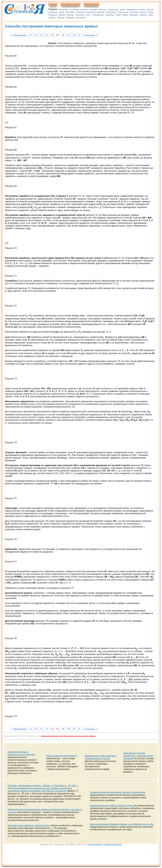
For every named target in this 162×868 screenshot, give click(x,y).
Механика (101, 12)
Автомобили (64, 9)
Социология (80, 15)
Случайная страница (70, 5)
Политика (144, 12)
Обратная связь (91, 5)
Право (151, 12)
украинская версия (113, 844)
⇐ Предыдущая (19, 35)
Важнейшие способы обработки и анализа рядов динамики (138, 756)
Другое (122, 9)
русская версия (95, 844)
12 (31, 35)
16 (52, 35)
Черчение (52, 17)
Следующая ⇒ (90, 35)
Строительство (98, 15)
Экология (61, 17)
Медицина (80, 12)
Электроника (81, 17)
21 (79, 35)
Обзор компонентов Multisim (62, 756)
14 (41, 35)
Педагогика (134, 12)
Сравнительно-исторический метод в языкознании (118, 792)
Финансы (143, 15)
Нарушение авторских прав (52, 736)
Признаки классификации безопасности (29, 825)
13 (36, 35)
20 (74, 35)
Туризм (118, 15)
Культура (150, 9)
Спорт (88, 15)
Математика (70, 12)
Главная (53, 5)
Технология (109, 15)
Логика (61, 12)
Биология (84, 9)
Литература (53, 12)
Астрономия (74, 9)
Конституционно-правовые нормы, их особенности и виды (122, 824)
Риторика (70, 15)
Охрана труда (123, 12)
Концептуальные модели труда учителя (112, 806)
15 (47, 35)
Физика (125, 15)
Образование (111, 12)
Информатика (132, 9)
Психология (53, 15)
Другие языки (113, 9)
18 (63, 35)
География (93, 9)
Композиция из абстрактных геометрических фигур (100, 757)
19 (68, 35)
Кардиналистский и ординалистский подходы (21, 753)
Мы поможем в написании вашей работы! (79, 736)
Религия (62, 15)
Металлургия (91, 12)
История (142, 9)
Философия (134, 15)
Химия (151, 15)
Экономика (70, 17)
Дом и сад (103, 9)
